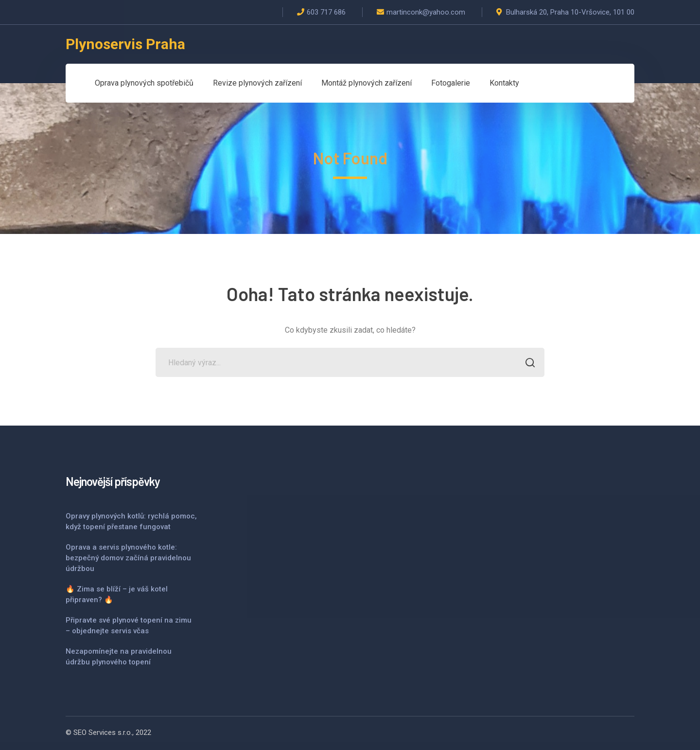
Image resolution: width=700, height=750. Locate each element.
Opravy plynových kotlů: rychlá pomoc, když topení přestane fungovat (131, 521)
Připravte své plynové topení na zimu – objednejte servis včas (129, 625)
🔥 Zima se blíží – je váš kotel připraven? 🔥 (117, 594)
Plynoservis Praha (125, 44)
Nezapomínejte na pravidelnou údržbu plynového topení (119, 657)
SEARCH (527, 364)
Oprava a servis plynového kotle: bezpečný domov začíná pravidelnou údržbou (128, 558)
